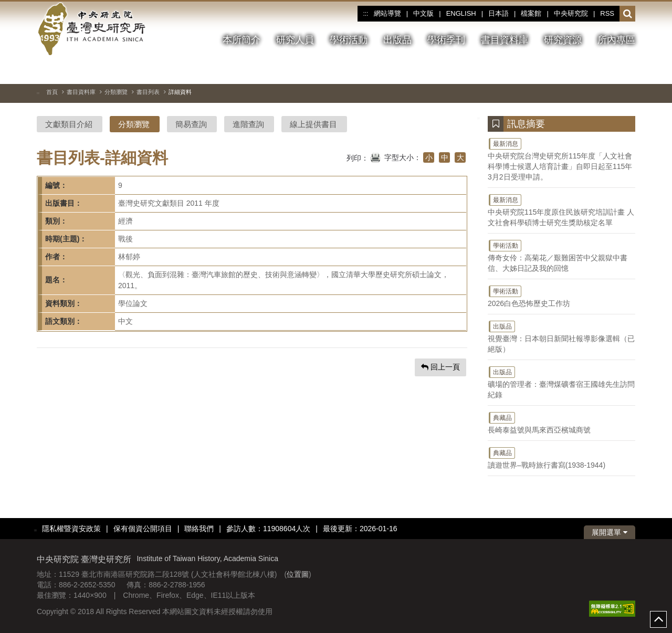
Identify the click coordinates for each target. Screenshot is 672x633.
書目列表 (148, 92)
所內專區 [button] (616, 40)
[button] (628, 14)
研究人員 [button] (295, 40)
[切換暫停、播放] (571, 70)
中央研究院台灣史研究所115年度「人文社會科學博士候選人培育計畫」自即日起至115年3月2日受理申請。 (561, 159)
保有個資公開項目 (143, 529)
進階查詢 (248, 124)
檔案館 (531, 13)
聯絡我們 (199, 529)
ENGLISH (461, 13)
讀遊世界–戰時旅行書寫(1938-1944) (561, 458)
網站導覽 (387, 13)
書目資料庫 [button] (505, 40)
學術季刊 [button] (446, 40)
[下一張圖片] (608, 70)
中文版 (423, 13)
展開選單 (610, 532)
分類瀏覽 (116, 92)
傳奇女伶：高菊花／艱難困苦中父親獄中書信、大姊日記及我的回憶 (561, 256)
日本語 (498, 13)
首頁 (52, 92)
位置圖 (298, 574)
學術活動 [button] (349, 40)
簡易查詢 (191, 124)
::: (365, 14)
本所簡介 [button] (241, 40)
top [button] (658, 619)
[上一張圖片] (590, 70)
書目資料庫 (81, 92)
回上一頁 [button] (440, 367)
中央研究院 (571, 13)
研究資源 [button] (563, 40)
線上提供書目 (313, 124)
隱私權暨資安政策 (71, 529)
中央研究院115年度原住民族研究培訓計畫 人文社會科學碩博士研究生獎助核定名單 (561, 210)
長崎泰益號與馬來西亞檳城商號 (561, 423)
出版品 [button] (397, 40)
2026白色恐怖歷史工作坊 (561, 296)
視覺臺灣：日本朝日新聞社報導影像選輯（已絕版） (561, 336)
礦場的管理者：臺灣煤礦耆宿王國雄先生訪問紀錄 (561, 382)
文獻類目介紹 (69, 124)
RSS (607, 13)
